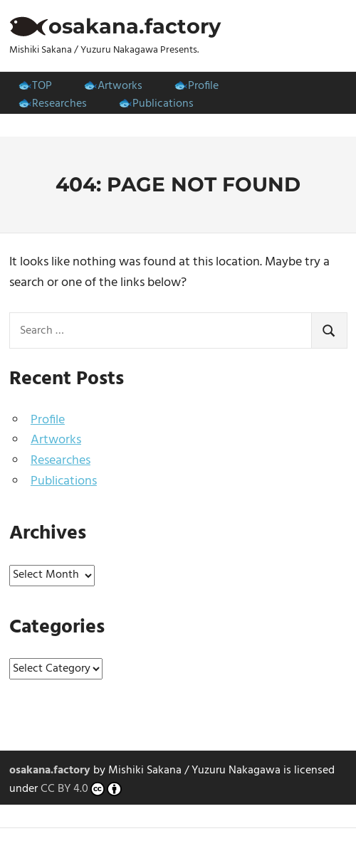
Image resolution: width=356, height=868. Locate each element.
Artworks (120, 86)
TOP (42, 86)
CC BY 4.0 (82, 790)
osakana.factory (135, 26)
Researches (59, 104)
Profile (203, 86)
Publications (163, 104)
